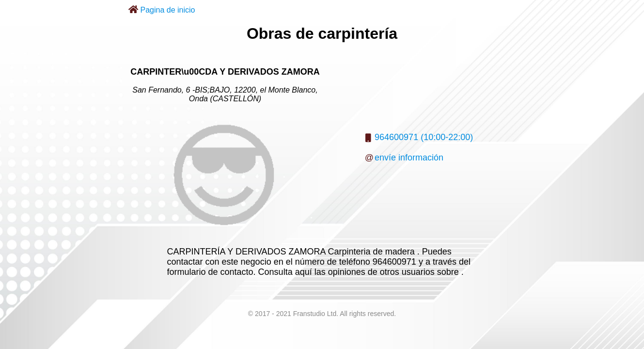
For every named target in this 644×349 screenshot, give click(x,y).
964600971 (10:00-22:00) (424, 137)
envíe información (409, 158)
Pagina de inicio (168, 10)
